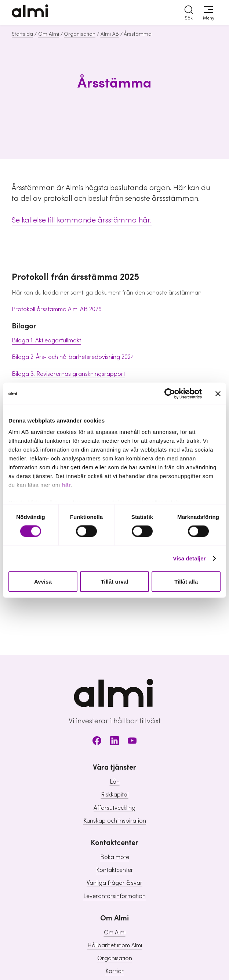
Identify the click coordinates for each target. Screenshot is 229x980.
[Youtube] (132, 742)
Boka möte (115, 857)
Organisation (80, 34)
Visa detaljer (189, 558)
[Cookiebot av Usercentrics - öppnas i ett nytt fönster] (170, 393)
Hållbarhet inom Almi (115, 945)
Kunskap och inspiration (115, 821)
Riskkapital (115, 795)
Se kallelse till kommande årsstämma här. (82, 220)
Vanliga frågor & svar (114, 883)
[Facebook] (97, 742)
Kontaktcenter (115, 870)
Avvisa (43, 581)
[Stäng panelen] (218, 393)
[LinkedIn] (114, 742)
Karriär (114, 971)
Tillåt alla (186, 581)
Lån (115, 782)
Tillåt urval (115, 581)
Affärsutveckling (114, 808)
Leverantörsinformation (114, 896)
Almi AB (110, 34)
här (66, 485)
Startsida (22, 34)
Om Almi (49, 34)
